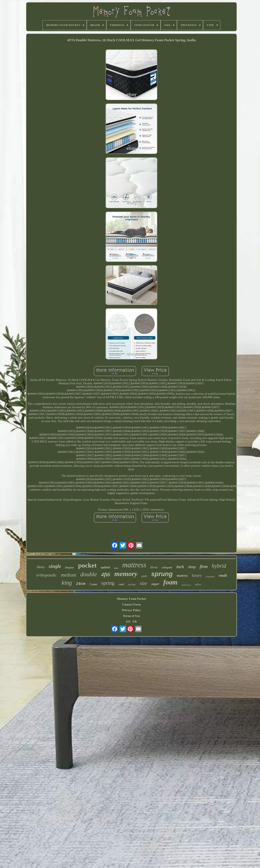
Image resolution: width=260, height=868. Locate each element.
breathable (210, 577)
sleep (192, 567)
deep (41, 567)
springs (132, 584)
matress (182, 576)
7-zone (93, 584)
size (143, 583)
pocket (87, 565)
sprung (162, 574)
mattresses (186, 585)
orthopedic (167, 568)
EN (128, 622)
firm (204, 566)
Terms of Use (131, 616)
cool (121, 584)
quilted (105, 567)
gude (144, 576)
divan (154, 567)
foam (170, 582)
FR (135, 622)
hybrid (219, 566)
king (67, 583)
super (155, 584)
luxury (197, 575)
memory (126, 574)
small (223, 575)
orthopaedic (46, 575)
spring (108, 583)
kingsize (69, 567)
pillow (198, 584)
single (55, 566)
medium (68, 575)
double (89, 574)
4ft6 (106, 574)
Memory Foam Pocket (131, 599)
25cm (81, 584)
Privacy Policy (131, 610)
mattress (134, 565)
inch (180, 567)
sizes (116, 568)
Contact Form (131, 604)
